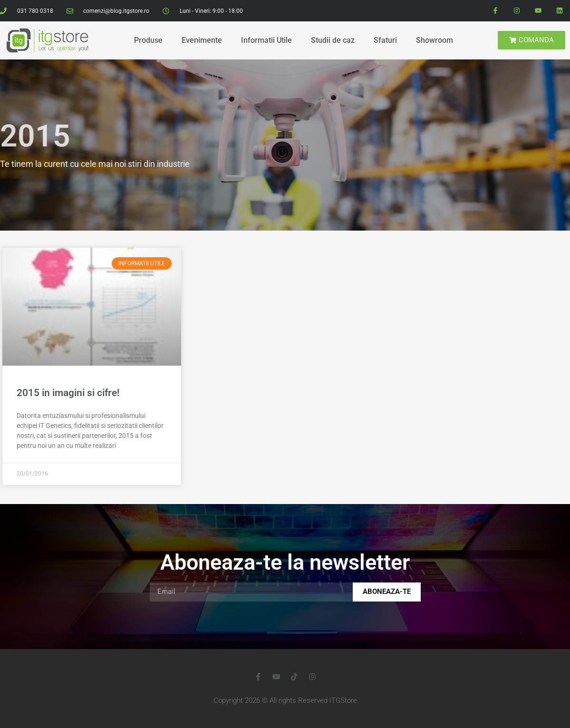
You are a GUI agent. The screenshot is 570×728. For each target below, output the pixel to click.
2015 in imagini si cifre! (68, 393)
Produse (148, 40)
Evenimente (202, 40)
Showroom (435, 40)
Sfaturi (385, 40)
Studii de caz (333, 40)
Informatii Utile (266, 40)
